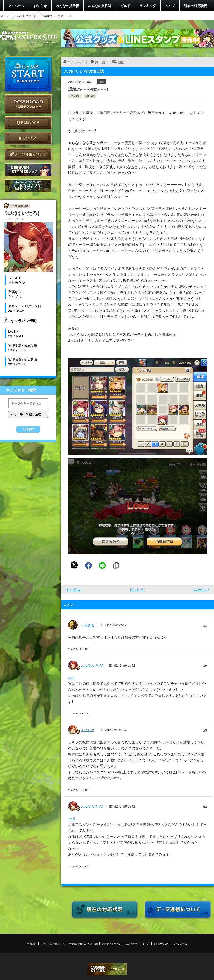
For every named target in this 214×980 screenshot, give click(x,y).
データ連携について (28, 154)
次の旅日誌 (200, 590)
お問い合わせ (161, 943)
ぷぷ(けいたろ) (92, 665)
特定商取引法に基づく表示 (83, 943)
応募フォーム (180, 943)
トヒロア (88, 730)
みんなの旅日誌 (100, 6)
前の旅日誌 (74, 590)
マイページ (16, 6)
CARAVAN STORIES (107, 969)
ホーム (5, 16)
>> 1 (72, 678)
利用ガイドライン (112, 943)
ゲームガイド (28, 186)
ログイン (28, 138)
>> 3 (72, 818)
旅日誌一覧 (137, 590)
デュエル (75, 96)
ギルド (125, 6)
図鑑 (121, 62)
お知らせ (40, 6)
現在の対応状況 (196, 6)
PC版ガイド (28, 123)
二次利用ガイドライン (138, 943)
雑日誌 (90, 96)
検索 (30, 429)
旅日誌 (100, 62)
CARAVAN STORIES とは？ (28, 170)
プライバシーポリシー (53, 943)
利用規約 (32, 943)
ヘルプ (170, 6)
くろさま (88, 625)
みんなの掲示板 (67, 6)
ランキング (148, 6)
